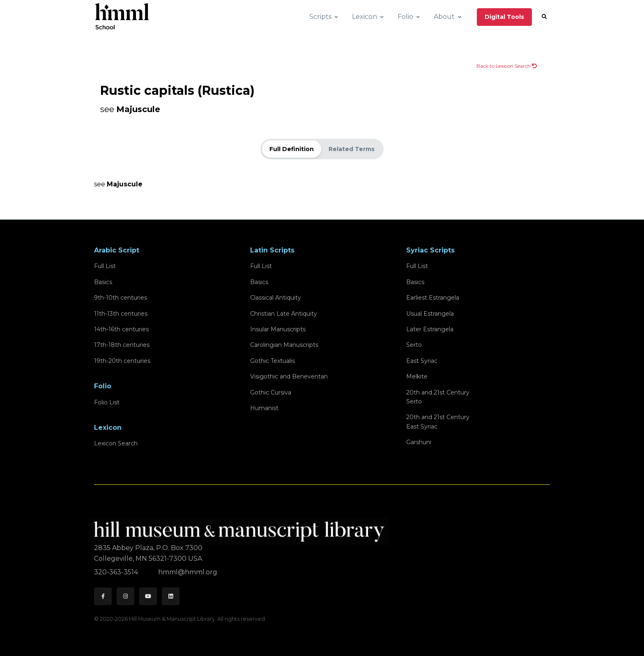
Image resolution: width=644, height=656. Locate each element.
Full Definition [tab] (292, 149)
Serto (414, 345)
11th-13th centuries (121, 314)
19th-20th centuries (122, 361)
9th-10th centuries (121, 298)
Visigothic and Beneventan (289, 376)
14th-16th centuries (121, 329)
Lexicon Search (116, 443)
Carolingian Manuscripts (284, 345)
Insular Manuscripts (278, 329)
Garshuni (419, 442)
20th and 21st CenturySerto (438, 397)
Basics (103, 282)
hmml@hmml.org (188, 572)
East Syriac (422, 361)
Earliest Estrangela (433, 298)
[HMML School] (122, 17)
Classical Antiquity (276, 298)
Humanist (264, 408)
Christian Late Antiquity (284, 314)
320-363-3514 (117, 572)
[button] (544, 17)
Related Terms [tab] (352, 149)
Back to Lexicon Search (507, 66)
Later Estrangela (430, 329)
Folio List (107, 402)
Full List (105, 266)
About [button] (444, 17)
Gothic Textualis (273, 361)
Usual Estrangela (430, 314)
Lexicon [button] (365, 17)
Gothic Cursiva (271, 392)
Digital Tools (504, 17)
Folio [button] (405, 17)
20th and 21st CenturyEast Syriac (438, 422)
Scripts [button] (320, 17)
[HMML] (241, 528)
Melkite (417, 376)
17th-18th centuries (122, 345)
